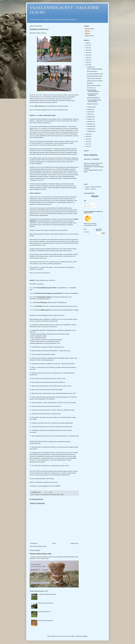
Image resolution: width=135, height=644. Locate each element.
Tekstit (87, 204)
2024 (87, 48)
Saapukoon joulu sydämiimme (94, 78)
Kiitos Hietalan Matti (92, 71)
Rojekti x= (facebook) (91, 189)
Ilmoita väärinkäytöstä (91, 155)
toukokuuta (90, 121)
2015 (87, 137)
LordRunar (73, 636)
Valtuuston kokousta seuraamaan (95, 81)
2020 (87, 58)
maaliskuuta (90, 126)
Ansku (89, 31)
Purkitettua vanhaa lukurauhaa (46, 620)
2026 (87, 43)
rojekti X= (38, 495)
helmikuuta (90, 129)
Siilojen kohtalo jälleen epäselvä (95, 76)
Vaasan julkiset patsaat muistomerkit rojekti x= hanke (52, 495)
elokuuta (89, 114)
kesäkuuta (90, 119)
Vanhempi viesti (74, 543)
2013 (87, 142)
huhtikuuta (90, 124)
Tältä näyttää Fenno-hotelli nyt (46, 603)
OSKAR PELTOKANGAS (93, 98)
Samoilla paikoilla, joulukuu (94, 85)
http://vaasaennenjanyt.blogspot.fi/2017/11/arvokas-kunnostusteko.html (49, 110)
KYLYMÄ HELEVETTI (44, 612)
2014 (87, 139)
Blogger (85, 636)
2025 (87, 45)
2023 (87, 50)
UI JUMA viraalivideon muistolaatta (47, 594)
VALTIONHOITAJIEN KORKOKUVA (92, 95)
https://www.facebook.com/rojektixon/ (40, 273)
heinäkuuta (90, 117)
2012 (87, 144)
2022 (87, 53)
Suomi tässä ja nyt (91, 88)
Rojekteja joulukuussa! (92, 104)
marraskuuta (90, 107)
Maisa (89, 33)
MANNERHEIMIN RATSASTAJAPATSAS (93, 91)
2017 (87, 65)
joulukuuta (90, 67)
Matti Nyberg (90, 36)
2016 (87, 134)
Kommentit (88, 207)
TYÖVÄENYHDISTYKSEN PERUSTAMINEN (94, 101)
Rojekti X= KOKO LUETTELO (93, 187)
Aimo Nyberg (90, 29)
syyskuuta (90, 112)
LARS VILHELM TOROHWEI (95, 69)
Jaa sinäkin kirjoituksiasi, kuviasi (95, 74)
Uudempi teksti (34, 543)
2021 (87, 55)
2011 (87, 146)
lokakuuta (90, 109)
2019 (87, 60)
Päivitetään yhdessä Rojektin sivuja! (41, 554)
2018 (87, 62)
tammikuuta (90, 131)
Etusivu (54, 543)
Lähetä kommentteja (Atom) (40, 546)
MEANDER (90, 83)
